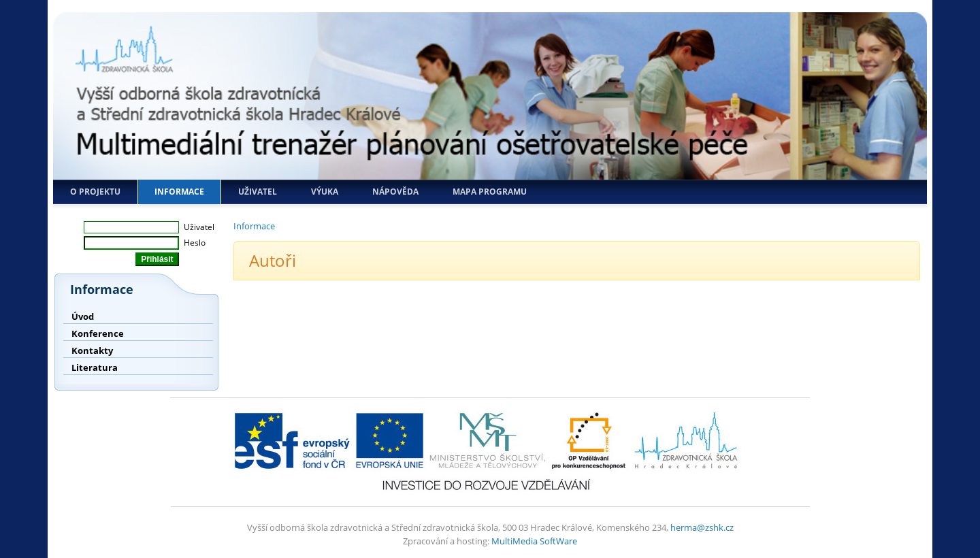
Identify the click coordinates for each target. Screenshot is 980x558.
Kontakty (92, 350)
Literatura (95, 367)
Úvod (83, 316)
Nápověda (395, 192)
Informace (179, 192)
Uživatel (258, 192)
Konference (98, 333)
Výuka (325, 192)
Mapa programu (490, 192)
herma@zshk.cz (702, 527)
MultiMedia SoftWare (534, 541)
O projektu (95, 192)
